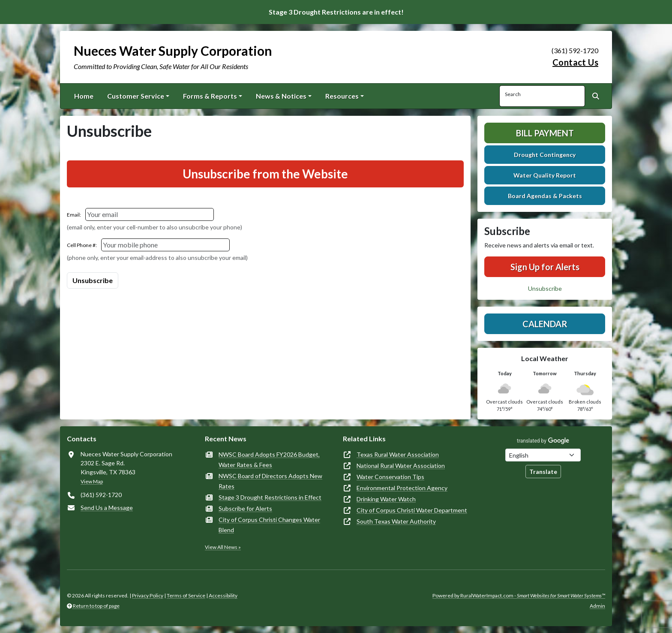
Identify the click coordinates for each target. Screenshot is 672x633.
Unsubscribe (545, 288)
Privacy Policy (148, 595)
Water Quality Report (545, 175)
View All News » (223, 547)
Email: (74, 215)
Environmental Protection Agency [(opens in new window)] (402, 488)
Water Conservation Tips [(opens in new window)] (390, 477)
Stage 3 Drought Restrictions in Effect (270, 497)
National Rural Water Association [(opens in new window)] (401, 466)
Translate (543, 472)
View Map (92, 481)
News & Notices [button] (281, 96)
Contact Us (575, 62)
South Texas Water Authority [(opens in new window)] (396, 521)
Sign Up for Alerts (545, 267)
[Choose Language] (543, 455)
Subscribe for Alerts (245, 508)
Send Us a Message (107, 508)
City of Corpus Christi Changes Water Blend (269, 525)
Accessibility (223, 595)
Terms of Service (186, 595)
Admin (597, 606)
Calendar (545, 324)
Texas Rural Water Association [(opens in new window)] (398, 454)
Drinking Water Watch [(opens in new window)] (386, 499)
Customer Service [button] (136, 96)
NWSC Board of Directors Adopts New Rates (270, 481)
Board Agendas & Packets (545, 196)
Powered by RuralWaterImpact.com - (519, 595)
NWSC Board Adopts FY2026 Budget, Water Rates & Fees (269, 460)
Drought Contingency (545, 155)
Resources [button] (342, 96)
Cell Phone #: (82, 245)
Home (84, 96)
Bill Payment (545, 133)
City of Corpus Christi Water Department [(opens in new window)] (412, 510)
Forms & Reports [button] (210, 96)
